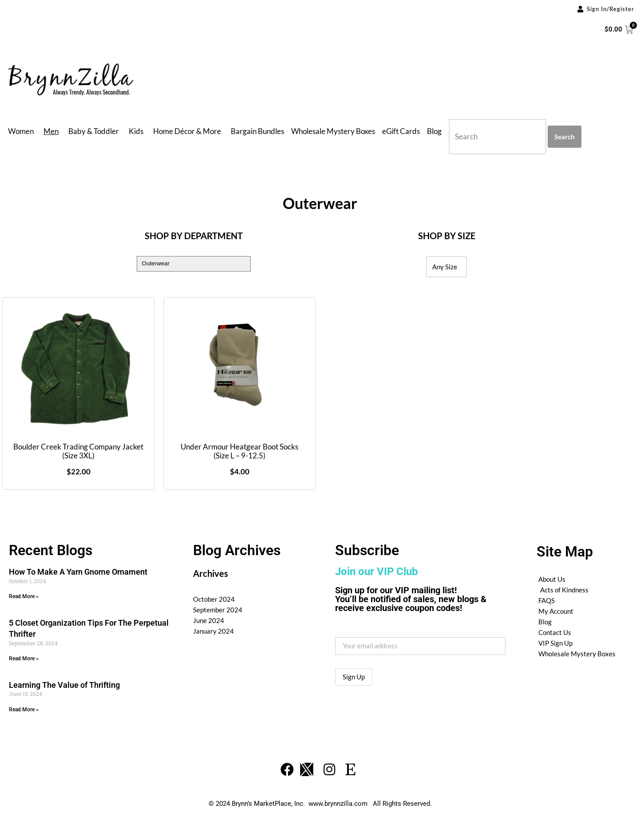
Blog (434, 131)
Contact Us (555, 632)
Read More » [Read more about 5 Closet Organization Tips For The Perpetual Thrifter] (24, 659)
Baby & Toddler (94, 131)
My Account (556, 611)
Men (51, 131)
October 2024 (214, 599)
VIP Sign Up (555, 643)
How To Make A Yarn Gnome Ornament (78, 572)
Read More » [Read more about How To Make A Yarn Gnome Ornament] (24, 596)
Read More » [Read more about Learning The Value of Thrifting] (24, 710)
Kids (136, 131)
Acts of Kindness (564, 590)
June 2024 (209, 620)
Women (21, 131)
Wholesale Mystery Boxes (333, 131)
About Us (552, 579)
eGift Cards (401, 131)
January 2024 (213, 631)
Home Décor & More (187, 131)
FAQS (547, 600)
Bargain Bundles (257, 131)
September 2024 (218, 610)
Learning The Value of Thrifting (64, 685)
